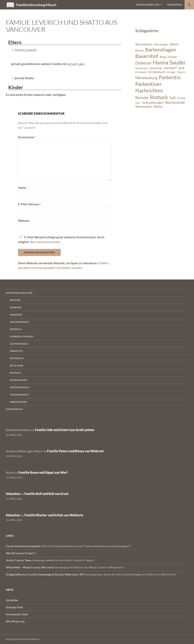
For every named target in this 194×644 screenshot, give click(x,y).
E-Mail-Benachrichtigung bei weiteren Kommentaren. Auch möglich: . (61, 239)
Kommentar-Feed (17, 614)
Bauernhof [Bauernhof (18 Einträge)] (147, 56)
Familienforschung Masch (36, 5)
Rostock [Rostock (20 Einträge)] (159, 97)
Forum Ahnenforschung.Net (23, 546)
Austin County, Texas (19, 560)
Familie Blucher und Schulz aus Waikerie (54, 515)
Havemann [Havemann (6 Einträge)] (142, 68)
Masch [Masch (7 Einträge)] (181, 72)
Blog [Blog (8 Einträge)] (163, 57)
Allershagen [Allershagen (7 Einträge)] (161, 44)
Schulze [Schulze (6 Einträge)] (181, 98)
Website (24, 221)
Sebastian (13, 494)
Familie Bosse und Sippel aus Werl (43, 472)
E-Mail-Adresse (29, 204)
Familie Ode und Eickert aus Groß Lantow (65, 430)
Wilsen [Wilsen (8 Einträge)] (158, 106)
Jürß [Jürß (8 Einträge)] (181, 68)
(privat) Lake (76, 64)
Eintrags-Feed (14, 607)
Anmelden (12, 600)
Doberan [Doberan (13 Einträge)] (143, 63)
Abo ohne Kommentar (45, 242)
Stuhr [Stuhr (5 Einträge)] (138, 103)
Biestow (15, 300)
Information (175, 5)
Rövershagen (19, 380)
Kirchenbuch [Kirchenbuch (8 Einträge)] (157, 72)
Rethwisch (17, 358)
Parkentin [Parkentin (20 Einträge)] (170, 77)
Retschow (16, 366)
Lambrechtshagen (22, 336)
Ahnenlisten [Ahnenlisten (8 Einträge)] (144, 44)
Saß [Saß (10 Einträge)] (173, 98)
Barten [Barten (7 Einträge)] (139, 50)
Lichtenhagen (19, 344)
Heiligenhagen (19, 322)
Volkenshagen (19, 395)
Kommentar (27, 137)
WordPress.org (15, 621)
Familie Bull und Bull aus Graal (46, 494)
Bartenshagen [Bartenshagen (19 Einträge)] (161, 50)
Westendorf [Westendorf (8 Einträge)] (143, 106)
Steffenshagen (19, 387)
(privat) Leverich (25, 50)
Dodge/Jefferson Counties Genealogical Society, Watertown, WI (45, 574)
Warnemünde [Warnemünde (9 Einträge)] (175, 102)
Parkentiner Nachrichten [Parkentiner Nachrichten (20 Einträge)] (149, 87)
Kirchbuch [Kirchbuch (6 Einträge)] (141, 72)
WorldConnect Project (20, 553)
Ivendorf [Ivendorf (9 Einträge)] (170, 68)
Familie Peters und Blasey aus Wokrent (75, 451)
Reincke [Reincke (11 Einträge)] (142, 98)
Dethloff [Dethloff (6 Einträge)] (172, 57)
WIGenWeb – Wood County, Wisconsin (30, 567)
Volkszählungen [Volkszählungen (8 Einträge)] (153, 103)
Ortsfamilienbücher (148, 5)
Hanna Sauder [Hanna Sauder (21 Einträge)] (169, 62)
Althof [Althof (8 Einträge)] (174, 44)
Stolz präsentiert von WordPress (23, 639)
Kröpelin (16, 329)
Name (23, 188)
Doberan (16, 307)
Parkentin (16, 351)
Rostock (15, 373)
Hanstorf (16, 315)
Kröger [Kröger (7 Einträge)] (171, 72)
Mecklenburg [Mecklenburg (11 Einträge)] (146, 78)
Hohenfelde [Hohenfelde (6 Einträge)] (156, 68)
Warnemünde (19, 402)
